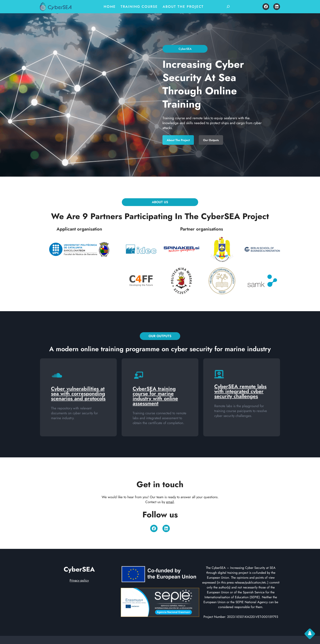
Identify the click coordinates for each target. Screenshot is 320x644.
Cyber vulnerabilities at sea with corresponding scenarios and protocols (78, 393)
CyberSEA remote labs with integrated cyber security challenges (240, 391)
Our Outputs (211, 139)
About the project (179, 139)
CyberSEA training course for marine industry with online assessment (155, 396)
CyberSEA (79, 569)
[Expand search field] (228, 7)
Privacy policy (79, 580)
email (170, 502)
